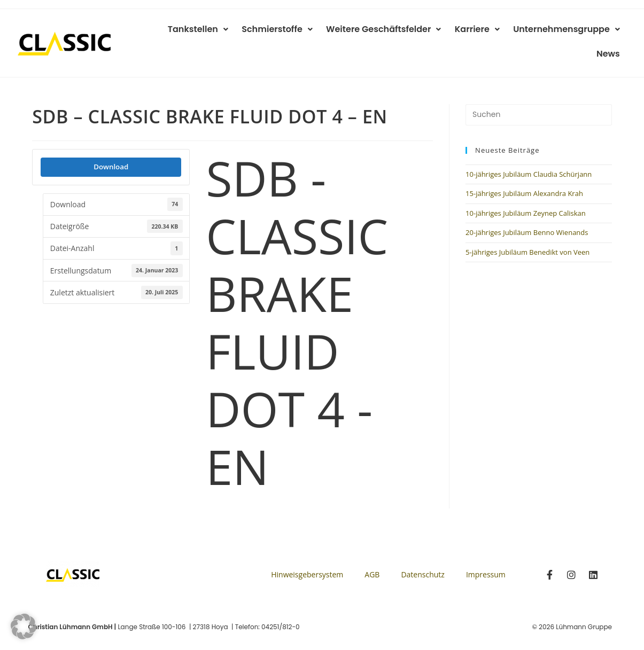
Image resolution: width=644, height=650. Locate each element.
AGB (372, 556)
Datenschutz (422, 556)
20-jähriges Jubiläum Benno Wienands (527, 214)
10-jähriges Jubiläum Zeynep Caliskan (526, 194)
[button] (24, 626)
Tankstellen (177, 32)
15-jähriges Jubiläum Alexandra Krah (524, 175)
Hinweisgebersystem (307, 556)
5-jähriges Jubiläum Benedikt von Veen (527, 233)
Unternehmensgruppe (534, 32)
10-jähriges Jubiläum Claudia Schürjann (529, 155)
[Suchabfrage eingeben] (539, 96)
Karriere (447, 32)
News (610, 32)
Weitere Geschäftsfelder (357, 32)
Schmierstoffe (253, 32)
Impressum (486, 556)
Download (111, 148)
